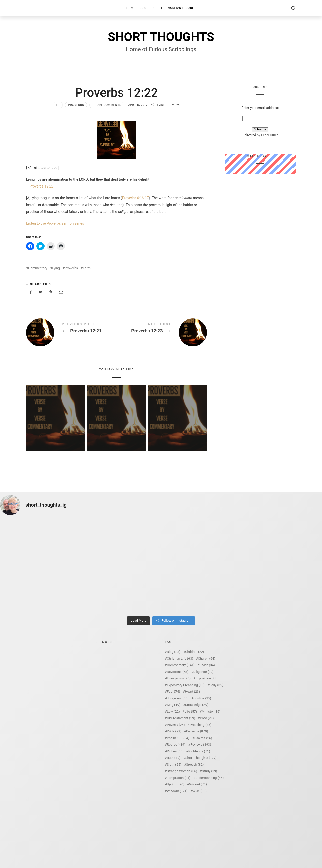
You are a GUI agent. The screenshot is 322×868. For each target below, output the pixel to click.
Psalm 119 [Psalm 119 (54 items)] (178, 738)
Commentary (38, 268)
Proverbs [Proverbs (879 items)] (197, 731)
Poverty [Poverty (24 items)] (176, 725)
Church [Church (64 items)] (207, 658)
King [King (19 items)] (174, 705)
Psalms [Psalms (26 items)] (203, 738)
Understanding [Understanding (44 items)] (209, 778)
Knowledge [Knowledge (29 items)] (197, 705)
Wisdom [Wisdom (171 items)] (177, 791)
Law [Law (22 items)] (173, 711)
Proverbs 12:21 (71, 332)
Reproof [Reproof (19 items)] (176, 745)
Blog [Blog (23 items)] (174, 652)
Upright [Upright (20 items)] (176, 784)
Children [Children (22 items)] (195, 652)
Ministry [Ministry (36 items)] (211, 711)
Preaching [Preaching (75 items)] (201, 725)
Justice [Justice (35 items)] (202, 698)
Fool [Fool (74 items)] (173, 692)
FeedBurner (269, 135)
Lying (56, 268)
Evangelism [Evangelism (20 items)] (179, 678)
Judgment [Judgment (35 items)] (178, 698)
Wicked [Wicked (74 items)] (198, 784)
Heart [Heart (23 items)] (192, 692)
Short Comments (107, 105)
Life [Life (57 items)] (191, 711)
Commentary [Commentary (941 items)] (181, 665)
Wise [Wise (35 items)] (200, 791)
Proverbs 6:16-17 (135, 198)
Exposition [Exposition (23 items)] (206, 678)
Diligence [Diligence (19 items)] (203, 672)
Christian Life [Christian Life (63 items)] (180, 658)
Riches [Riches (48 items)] (175, 751)
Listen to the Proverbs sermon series (55, 223)
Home (131, 8)
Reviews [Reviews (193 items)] (201, 745)
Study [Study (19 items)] (209, 771)
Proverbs (76, 105)
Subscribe (148, 8)
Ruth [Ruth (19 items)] (174, 758)
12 (58, 105)
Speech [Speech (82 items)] (195, 764)
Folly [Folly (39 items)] (216, 685)
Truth (87, 268)
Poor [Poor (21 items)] (207, 718)
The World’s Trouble (178, 8)
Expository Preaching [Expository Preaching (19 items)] (186, 685)
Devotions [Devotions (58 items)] (178, 672)
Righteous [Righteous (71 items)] (199, 751)
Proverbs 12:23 (162, 332)
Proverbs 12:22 (41, 186)
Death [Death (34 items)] (207, 665)
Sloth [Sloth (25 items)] (174, 764)
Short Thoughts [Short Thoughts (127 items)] (201, 758)
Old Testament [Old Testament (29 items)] (181, 718)
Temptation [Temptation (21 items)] (179, 778)
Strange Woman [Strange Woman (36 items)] (182, 771)
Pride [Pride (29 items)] (174, 731)
